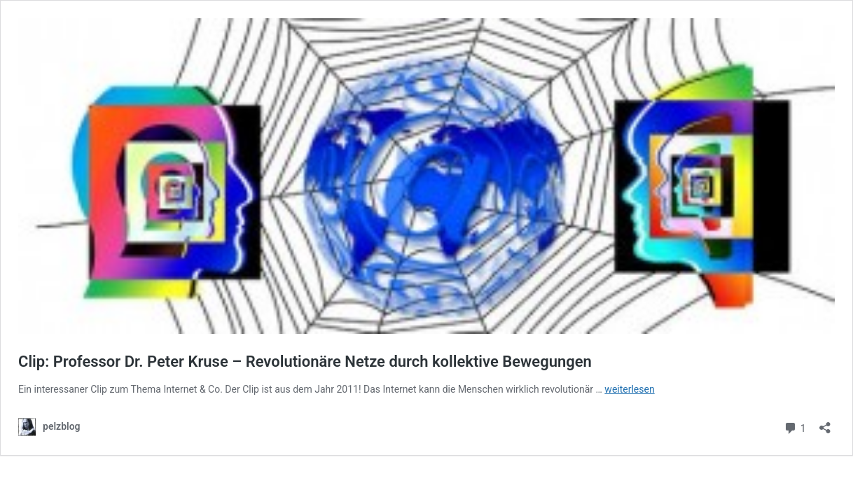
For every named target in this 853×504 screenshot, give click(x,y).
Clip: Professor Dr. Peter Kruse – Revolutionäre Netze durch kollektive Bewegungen (305, 362)
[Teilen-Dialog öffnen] (825, 423)
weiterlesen (629, 389)
